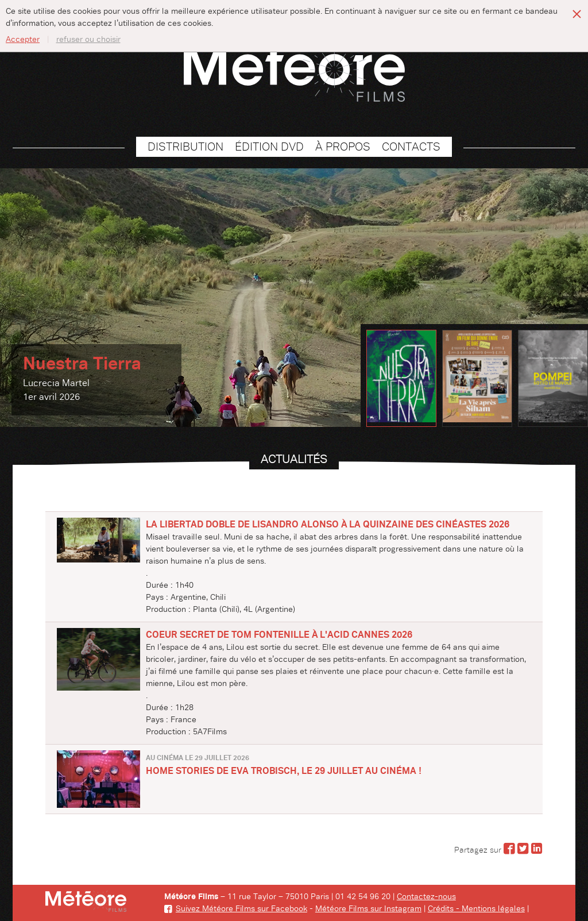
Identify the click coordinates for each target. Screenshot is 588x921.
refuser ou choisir (88, 40)
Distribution (185, 147)
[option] (294, 298)
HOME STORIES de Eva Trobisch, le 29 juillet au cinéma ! (284, 771)
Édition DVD (269, 147)
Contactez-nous (426, 897)
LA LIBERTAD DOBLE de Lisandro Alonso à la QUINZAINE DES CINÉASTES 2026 (328, 525)
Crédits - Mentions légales (476, 909)
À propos (343, 147)
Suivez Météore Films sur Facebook (236, 909)
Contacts (411, 147)
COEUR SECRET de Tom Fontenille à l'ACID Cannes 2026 (279, 635)
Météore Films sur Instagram (368, 909)
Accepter (23, 40)
